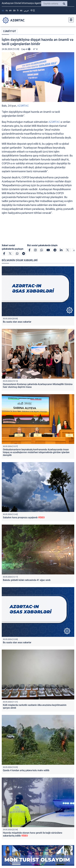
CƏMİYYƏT (10, 31)
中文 (33, 10)
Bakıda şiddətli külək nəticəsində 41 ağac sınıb (27, 580)
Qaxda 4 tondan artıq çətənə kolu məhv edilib (26, 770)
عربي (26, 10)
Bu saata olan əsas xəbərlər (17, 322)
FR (18, 10)
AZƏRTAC (23, 106)
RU (7, 10)
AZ (3, 10)
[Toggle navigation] (70, 19)
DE (14, 10)
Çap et (26, 49)
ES (21, 10)
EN (10, 10)
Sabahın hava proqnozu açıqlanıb (24, 517)
